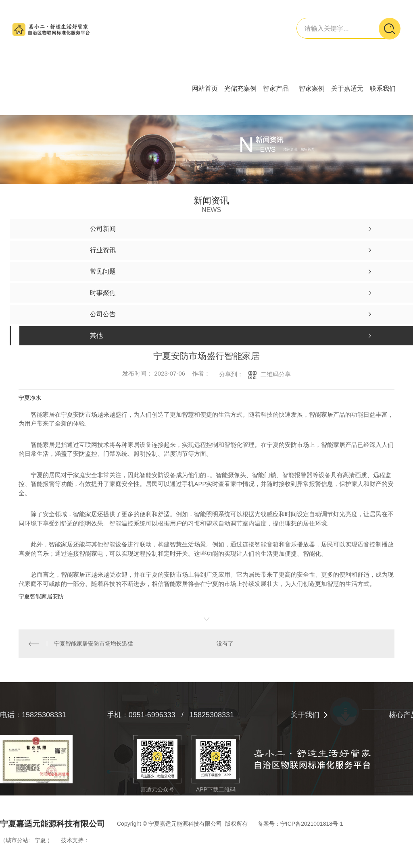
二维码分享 (276, 374)
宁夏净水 (30, 398)
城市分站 (17, 840)
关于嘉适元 (347, 88)
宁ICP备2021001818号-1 (312, 824)
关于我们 (305, 715)
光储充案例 (240, 88)
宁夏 (40, 840)
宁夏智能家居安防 (41, 596)
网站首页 (205, 88)
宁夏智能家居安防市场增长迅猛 (94, 644)
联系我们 (383, 88)
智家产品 (276, 88)
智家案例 (312, 88)
